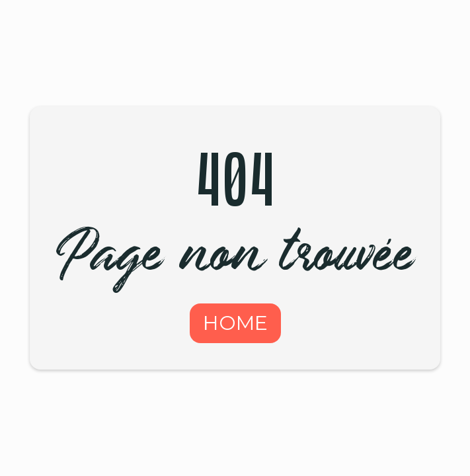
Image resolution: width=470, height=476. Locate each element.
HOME (235, 323)
